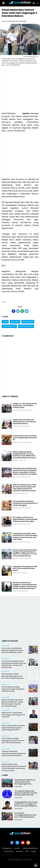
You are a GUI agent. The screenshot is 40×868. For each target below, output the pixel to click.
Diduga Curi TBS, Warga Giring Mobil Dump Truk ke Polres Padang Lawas (25, 405)
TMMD (15, 460)
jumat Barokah (28, 322)
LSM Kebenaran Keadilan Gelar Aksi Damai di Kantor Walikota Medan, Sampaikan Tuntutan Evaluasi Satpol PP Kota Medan (25, 471)
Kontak (34, 851)
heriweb (29, 860)
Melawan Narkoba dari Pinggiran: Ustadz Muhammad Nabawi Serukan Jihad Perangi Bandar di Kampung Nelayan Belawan (25, 586)
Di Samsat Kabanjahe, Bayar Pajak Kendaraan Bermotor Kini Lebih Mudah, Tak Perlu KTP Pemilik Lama (14, 664)
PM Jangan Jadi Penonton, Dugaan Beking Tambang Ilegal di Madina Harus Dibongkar (25, 519)
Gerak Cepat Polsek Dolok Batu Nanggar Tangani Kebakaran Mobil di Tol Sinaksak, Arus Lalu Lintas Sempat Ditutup (25, 553)
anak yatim (15, 322)
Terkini (5, 322)
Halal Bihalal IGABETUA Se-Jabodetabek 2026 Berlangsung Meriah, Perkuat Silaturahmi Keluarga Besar (25, 784)
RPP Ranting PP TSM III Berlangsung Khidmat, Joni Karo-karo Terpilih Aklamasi (13, 676)
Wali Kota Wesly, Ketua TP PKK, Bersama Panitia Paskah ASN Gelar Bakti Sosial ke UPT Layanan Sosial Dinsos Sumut (25, 488)
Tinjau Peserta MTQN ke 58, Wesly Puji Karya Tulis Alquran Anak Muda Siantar (24, 422)
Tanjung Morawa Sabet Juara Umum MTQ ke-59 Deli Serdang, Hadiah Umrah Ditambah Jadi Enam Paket (25, 536)
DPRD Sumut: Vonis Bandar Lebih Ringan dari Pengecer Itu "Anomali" (13, 715)
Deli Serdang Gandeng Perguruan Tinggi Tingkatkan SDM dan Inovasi (13, 689)
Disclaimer (19, 851)
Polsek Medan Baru (26, 326)
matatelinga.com (9, 326)
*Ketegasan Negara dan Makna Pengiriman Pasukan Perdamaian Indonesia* (26, 793)
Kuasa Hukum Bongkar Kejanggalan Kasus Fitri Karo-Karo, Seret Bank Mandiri (13, 741)
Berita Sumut (17, 410)
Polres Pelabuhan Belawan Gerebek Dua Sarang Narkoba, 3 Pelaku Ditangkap (25, 503)
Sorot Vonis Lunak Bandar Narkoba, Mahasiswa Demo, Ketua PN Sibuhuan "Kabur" (13, 650)
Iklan (27, 851)
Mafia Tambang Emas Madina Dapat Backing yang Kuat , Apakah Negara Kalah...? (13, 728)
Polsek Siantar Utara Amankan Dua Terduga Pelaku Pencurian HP (25, 438)
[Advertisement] (20, 90)
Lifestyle (16, 426)
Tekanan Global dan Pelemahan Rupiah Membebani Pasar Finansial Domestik (14, 753)
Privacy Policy (9, 851)
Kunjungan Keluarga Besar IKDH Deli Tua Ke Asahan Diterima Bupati (25, 568)
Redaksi (17, 848)
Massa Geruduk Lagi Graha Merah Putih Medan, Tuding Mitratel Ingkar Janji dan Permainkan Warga (12, 703)
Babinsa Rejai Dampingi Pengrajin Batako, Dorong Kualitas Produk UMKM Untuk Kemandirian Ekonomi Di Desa (24, 455)
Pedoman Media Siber (30, 848)
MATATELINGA (9, 113)
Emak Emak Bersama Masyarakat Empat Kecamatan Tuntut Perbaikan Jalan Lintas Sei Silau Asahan (14, 767)
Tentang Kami (7, 848)
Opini (5, 775)
